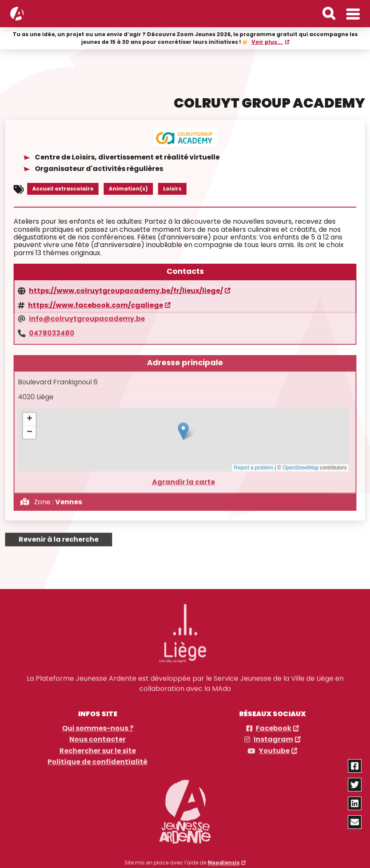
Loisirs (172, 188)
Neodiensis (224, 859)
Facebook (274, 725)
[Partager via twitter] (355, 785)
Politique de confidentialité (97, 758)
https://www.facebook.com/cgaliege (96, 305)
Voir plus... (267, 41)
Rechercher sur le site (98, 747)
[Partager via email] (355, 822)
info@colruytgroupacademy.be (87, 315)
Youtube (274, 747)
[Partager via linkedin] (355, 803)
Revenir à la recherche (59, 536)
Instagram (273, 736)
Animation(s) (128, 188)
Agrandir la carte (184, 478)
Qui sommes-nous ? (98, 725)
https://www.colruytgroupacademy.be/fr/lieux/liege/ (126, 290)
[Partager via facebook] (355, 766)
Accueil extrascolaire (63, 188)
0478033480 (52, 329)
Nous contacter (97, 736)
